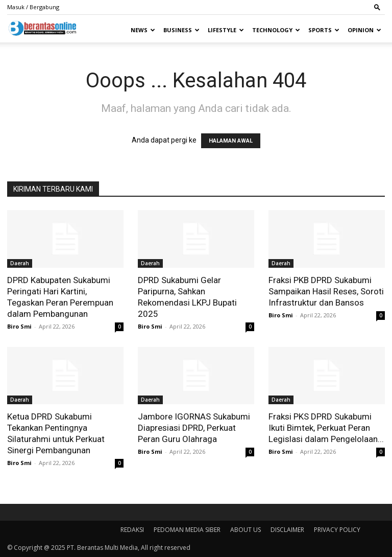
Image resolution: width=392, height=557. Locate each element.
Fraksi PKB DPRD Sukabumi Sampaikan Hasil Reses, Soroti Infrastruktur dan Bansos (326, 291)
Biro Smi (19, 326)
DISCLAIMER (287, 530)
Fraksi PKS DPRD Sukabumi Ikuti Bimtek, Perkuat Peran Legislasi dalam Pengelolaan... (326, 428)
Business (181, 30)
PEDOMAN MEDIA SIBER (187, 530)
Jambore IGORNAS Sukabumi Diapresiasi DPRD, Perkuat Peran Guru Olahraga (194, 428)
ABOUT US (246, 530)
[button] (377, 7)
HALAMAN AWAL (231, 141)
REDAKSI (132, 530)
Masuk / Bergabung (33, 7)
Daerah (20, 263)
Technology (276, 30)
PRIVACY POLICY (337, 530)
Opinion (364, 30)
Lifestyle (226, 30)
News (143, 30)
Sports (324, 30)
